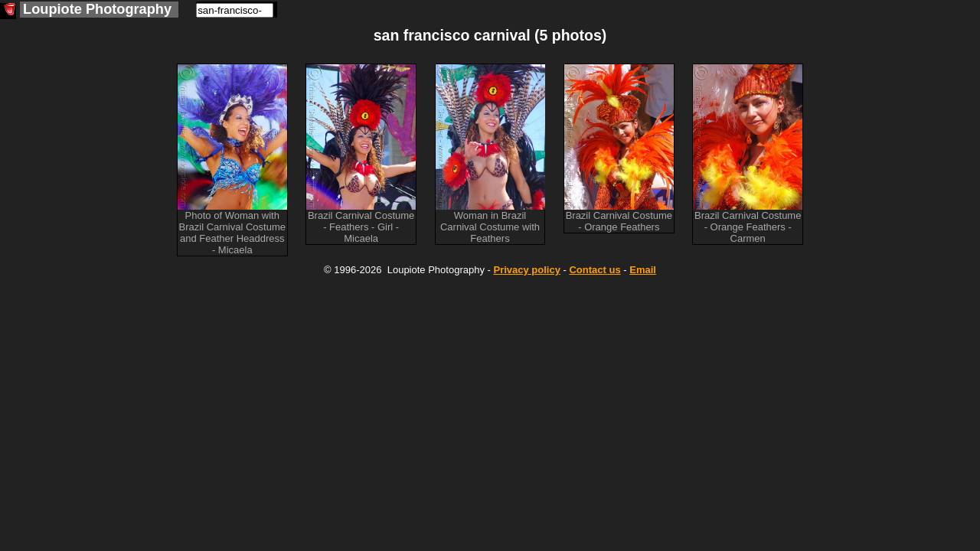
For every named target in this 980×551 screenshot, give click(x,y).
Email (643, 270)
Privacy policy (526, 270)
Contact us (595, 270)
